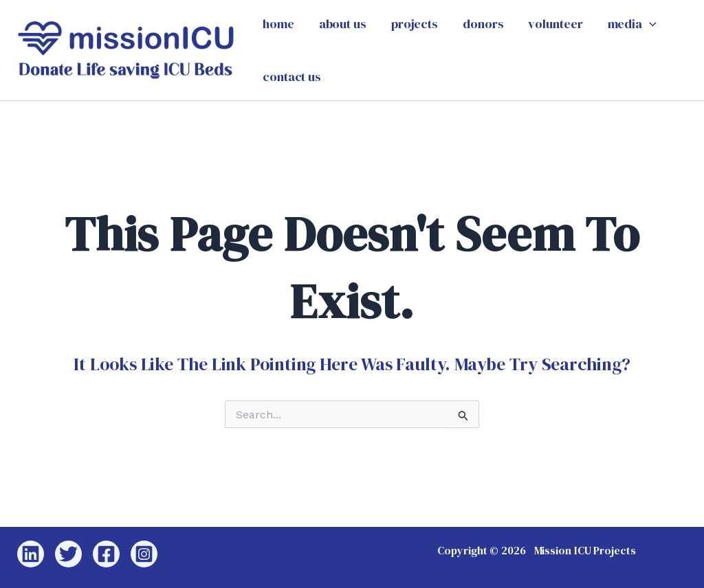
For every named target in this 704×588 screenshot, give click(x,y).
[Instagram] (144, 554)
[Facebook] (106, 554)
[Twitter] (68, 554)
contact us (292, 77)
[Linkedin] (31, 554)
